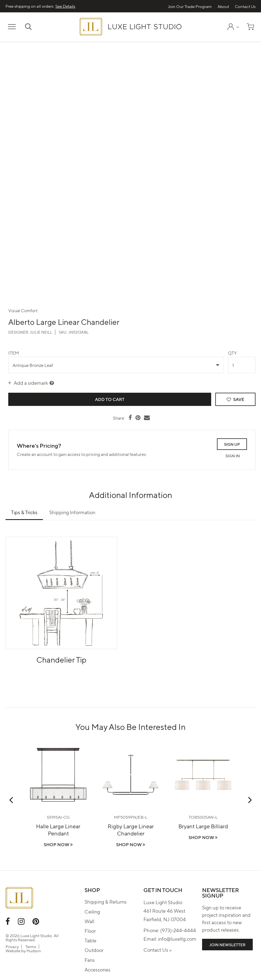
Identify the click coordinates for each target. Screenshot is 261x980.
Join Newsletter (227, 945)
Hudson (34, 951)
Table (90, 940)
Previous (11, 800)
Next (250, 800)
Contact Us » (157, 950)
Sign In (233, 456)
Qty (232, 353)
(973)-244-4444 (178, 930)
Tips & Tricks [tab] (24, 512)
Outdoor (94, 950)
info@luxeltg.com (177, 939)
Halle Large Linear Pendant (58, 830)
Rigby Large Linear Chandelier (131, 830)
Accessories (97, 969)
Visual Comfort (23, 310)
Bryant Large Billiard (203, 826)
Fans (90, 960)
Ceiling (92, 911)
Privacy (12, 946)
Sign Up (232, 444)
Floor (90, 931)
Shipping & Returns (106, 902)
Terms (31, 946)
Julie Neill (41, 332)
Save (235, 399)
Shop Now (58, 844)
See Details (65, 6)
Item (14, 353)
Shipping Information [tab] (72, 512)
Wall (89, 921)
